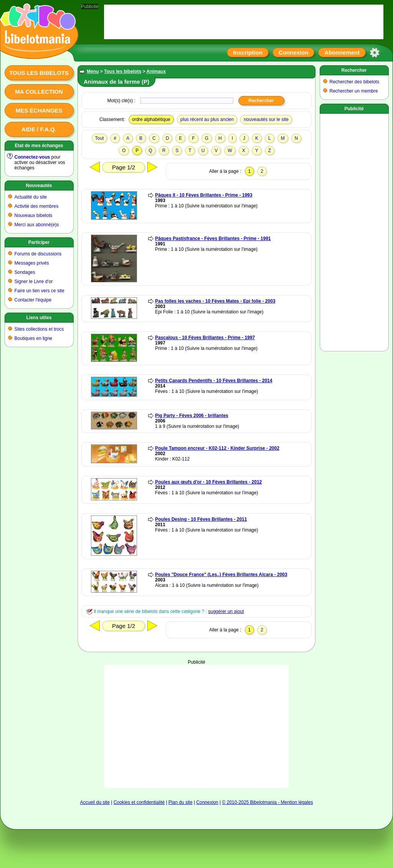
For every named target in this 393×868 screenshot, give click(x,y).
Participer (39, 242)
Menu (93, 71)
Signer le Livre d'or (34, 282)
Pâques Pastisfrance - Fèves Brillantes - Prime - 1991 (213, 239)
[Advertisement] (197, 689)
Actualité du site (31, 197)
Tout (100, 138)
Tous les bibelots (39, 73)
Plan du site (181, 802)
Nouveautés (39, 186)
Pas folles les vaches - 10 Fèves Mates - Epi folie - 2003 (215, 301)
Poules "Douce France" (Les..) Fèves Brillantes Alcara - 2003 (221, 575)
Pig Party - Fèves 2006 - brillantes (192, 416)
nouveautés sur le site (266, 119)
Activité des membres (37, 206)
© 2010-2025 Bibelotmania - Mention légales (268, 802)
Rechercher (354, 70)
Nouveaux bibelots (34, 215)
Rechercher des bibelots (354, 82)
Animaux (156, 71)
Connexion (294, 52)
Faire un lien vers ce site (40, 291)
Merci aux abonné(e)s (37, 225)
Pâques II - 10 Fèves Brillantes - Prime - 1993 (204, 195)
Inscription (248, 52)
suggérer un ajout (226, 611)
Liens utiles (39, 318)
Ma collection (39, 92)
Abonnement (342, 52)
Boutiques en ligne (34, 338)
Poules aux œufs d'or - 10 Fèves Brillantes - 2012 (208, 482)
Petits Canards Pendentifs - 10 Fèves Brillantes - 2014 (214, 381)
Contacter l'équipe (33, 300)
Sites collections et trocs (39, 329)
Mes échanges (39, 110)
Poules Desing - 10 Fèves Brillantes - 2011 (201, 519)
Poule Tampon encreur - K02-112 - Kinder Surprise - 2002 (217, 448)
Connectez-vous (32, 157)
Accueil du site (95, 802)
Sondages (25, 272)
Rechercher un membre (354, 91)
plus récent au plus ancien (207, 119)
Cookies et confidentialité (139, 802)
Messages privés (32, 263)
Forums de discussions (38, 254)
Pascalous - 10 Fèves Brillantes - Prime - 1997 (205, 338)
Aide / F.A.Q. (39, 129)
